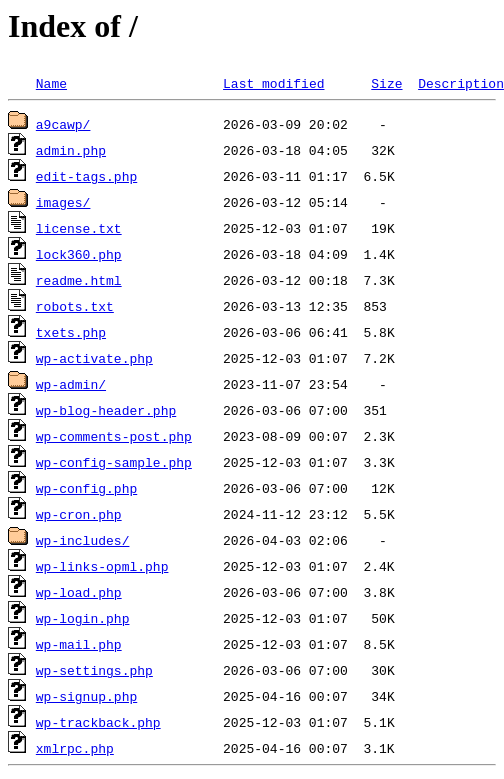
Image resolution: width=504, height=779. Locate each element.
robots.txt (75, 306)
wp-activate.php (94, 358)
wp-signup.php (86, 696)
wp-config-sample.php (114, 462)
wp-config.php (86, 488)
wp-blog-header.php (106, 410)
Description (461, 83)
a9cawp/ (63, 124)
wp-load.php (79, 592)
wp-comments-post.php (114, 436)
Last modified (273, 83)
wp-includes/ (83, 540)
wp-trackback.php (98, 722)
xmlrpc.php (75, 748)
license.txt (79, 228)
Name (51, 83)
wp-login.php (83, 618)
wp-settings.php (94, 670)
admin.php (71, 150)
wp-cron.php (79, 514)
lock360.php (79, 254)
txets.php (71, 332)
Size (386, 83)
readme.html (79, 280)
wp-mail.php (79, 644)
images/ (63, 202)
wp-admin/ (71, 384)
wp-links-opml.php (102, 566)
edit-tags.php (86, 176)
